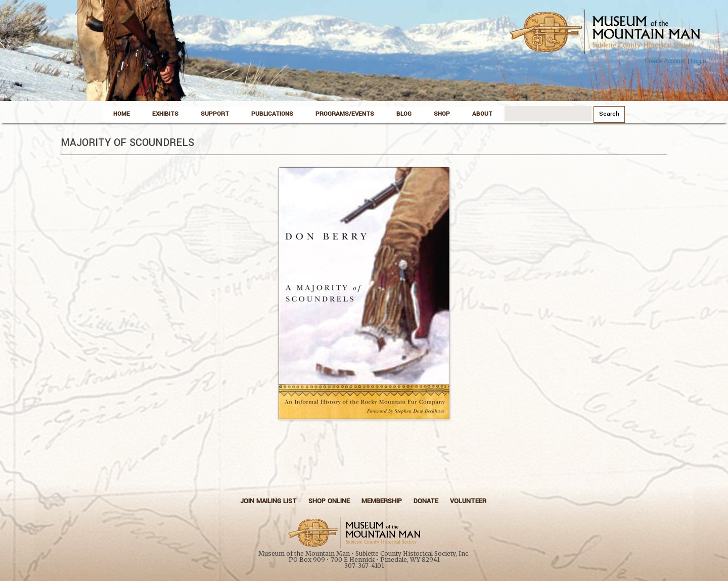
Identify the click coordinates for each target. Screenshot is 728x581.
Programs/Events (345, 114)
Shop (442, 114)
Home (122, 114)
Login (698, 61)
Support (215, 114)
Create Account (665, 61)
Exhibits (165, 114)
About (482, 114)
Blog (404, 114)
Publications (272, 114)
